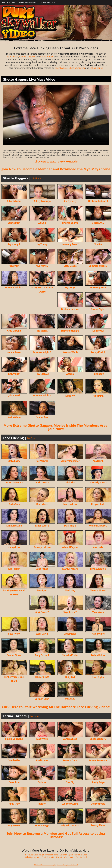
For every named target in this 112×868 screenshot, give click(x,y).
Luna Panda (42, 569)
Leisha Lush (14, 223)
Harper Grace (42, 677)
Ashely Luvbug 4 (42, 201)
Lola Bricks (98, 331)
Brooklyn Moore (42, 547)
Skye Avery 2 (70, 612)
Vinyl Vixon (98, 612)
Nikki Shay (14, 804)
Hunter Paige (42, 826)
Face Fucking (9, 3)
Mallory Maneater (70, 461)
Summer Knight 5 (98, 266)
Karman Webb (70, 352)
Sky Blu (98, 244)
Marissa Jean (70, 504)
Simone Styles (98, 309)
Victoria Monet (98, 590)
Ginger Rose (70, 634)
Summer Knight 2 (42, 395)
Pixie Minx (98, 396)
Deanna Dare (70, 760)
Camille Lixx (14, 760)
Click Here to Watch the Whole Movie (56, 161)
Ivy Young (42, 244)
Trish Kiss (70, 483)
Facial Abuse (12, 57)
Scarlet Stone (14, 655)
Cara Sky (70, 782)
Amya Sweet (14, 826)
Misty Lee (70, 699)
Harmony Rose (98, 288)
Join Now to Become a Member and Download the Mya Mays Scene (56, 169)
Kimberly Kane (14, 526)
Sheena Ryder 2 (98, 739)
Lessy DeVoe (70, 266)
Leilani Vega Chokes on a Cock (73, 855)
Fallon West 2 (42, 526)
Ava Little (98, 547)
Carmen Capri (42, 699)
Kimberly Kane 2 (98, 483)
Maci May (70, 590)
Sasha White (14, 417)
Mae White (42, 739)
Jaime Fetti (14, 395)
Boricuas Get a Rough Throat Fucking (42, 855)
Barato (42, 804)
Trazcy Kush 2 (98, 352)
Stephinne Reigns (70, 331)
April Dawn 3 (42, 483)
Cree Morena (14, 331)
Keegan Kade (98, 504)
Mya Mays (70, 288)
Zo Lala (42, 223)
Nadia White (98, 634)
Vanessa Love (70, 739)
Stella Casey (14, 461)
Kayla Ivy (70, 396)
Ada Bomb (98, 461)
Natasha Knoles (70, 655)
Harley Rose (14, 547)
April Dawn (42, 634)
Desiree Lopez (98, 804)
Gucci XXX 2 (98, 223)
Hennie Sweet (14, 352)
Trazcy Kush (14, 374)
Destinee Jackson (70, 309)
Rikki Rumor (42, 760)
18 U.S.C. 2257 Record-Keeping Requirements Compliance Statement (56, 865)
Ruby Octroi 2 (42, 655)
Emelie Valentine (14, 739)
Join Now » (36, 178)
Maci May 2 (70, 526)
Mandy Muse (98, 825)
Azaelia (70, 374)
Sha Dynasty (70, 201)
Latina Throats (48, 3)
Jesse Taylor (98, 677)
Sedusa (42, 782)
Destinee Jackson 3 (98, 201)
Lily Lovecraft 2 (98, 569)
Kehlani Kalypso (70, 547)
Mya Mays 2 (42, 266)
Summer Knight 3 (42, 352)
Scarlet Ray (42, 417)
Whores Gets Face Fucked (75, 857)
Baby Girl (70, 677)
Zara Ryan (42, 590)
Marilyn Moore (70, 569)
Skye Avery (14, 634)
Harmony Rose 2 (70, 244)
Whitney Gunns (70, 804)
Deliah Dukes (98, 655)
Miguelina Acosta (70, 826)
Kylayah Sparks (70, 223)
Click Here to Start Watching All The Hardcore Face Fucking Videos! (56, 707)
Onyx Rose (14, 782)
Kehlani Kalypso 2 (98, 526)
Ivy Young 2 (14, 244)
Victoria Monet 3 (14, 483)
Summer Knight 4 (14, 288)
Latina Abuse (47, 57)
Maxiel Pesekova (98, 760)
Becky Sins (14, 504)
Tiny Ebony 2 (42, 374)
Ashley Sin (14, 266)
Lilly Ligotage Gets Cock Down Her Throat (44, 857)
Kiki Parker (14, 569)
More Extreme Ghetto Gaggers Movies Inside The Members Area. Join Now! (56, 427)
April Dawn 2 (42, 612)
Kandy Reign (98, 782)
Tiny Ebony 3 (42, 331)
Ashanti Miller (14, 201)
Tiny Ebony (98, 374)
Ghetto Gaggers (28, 3)
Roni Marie (42, 504)
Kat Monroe (42, 461)
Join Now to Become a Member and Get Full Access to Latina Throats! (56, 835)
